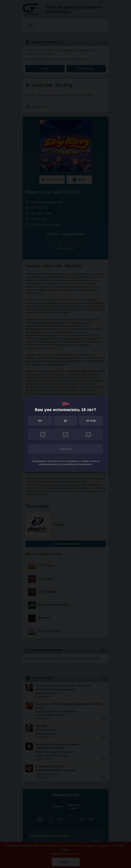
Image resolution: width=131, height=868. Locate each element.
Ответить (65, 449)
